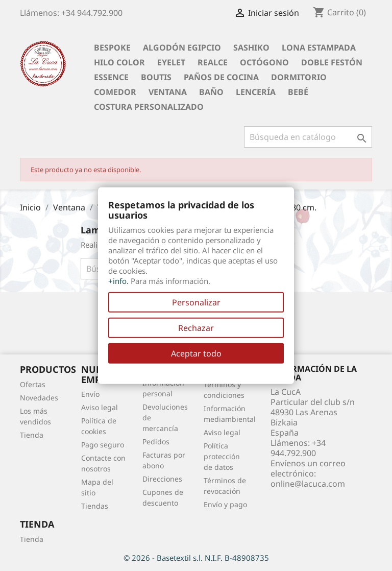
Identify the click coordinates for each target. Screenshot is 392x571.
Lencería (256, 92)
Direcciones (162, 479)
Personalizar (196, 302)
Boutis (156, 77)
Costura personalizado (149, 107)
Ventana (168, 92)
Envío (90, 394)
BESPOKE (112, 47)
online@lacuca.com (308, 484)
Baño (211, 92)
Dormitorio (299, 77)
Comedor (115, 92)
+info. (118, 280)
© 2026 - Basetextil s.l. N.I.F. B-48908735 (196, 558)
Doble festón (332, 62)
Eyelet (171, 62)
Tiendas (95, 506)
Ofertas (33, 384)
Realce (213, 62)
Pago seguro (103, 445)
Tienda (32, 435)
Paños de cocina (221, 77)
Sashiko (251, 47)
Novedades (39, 398)
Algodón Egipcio (182, 47)
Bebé (298, 92)
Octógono (264, 62)
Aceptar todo (196, 353)
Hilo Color (119, 62)
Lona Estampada (319, 47)
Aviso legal (100, 407)
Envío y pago (225, 504)
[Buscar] (308, 137)
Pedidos (156, 442)
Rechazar (196, 327)
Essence (111, 77)
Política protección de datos (222, 456)
